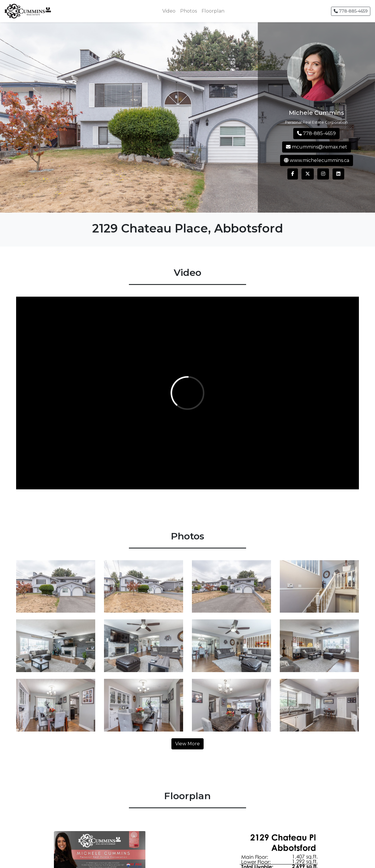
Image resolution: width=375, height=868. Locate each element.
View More (187, 744)
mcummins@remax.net (317, 147)
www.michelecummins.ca (317, 160)
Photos (189, 11)
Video (169, 11)
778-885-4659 (351, 11)
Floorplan (213, 11)
